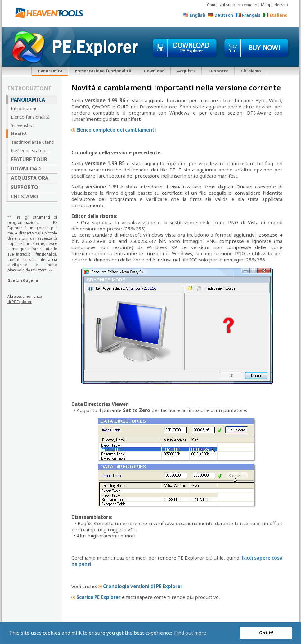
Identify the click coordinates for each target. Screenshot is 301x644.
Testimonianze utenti (33, 142)
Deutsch (224, 15)
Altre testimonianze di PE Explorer (25, 299)
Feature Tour (29, 159)
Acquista (186, 71)
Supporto (218, 71)
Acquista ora (30, 178)
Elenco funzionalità (30, 117)
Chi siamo (251, 71)
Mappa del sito (274, 5)
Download (154, 71)
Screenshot (22, 125)
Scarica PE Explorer (99, 597)
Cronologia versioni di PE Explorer (143, 586)
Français (251, 15)
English (198, 15)
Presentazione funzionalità (103, 71)
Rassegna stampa (29, 150)
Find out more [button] (190, 633)
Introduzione (24, 108)
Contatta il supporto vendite (232, 5)
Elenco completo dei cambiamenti (116, 130)
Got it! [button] (266, 633)
